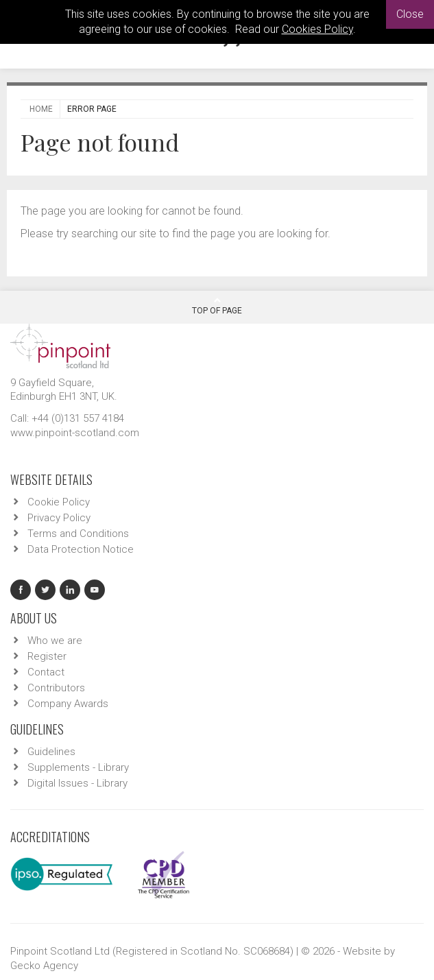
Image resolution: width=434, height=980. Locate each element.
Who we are (55, 641)
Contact (46, 672)
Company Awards (68, 704)
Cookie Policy (59, 502)
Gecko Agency (44, 966)
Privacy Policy (59, 518)
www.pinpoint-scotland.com (75, 433)
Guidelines (51, 752)
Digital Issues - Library (77, 783)
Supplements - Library (78, 767)
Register (47, 656)
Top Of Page (217, 306)
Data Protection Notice (81, 549)
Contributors (56, 688)
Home (41, 109)
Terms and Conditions (78, 534)
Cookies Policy (317, 29)
